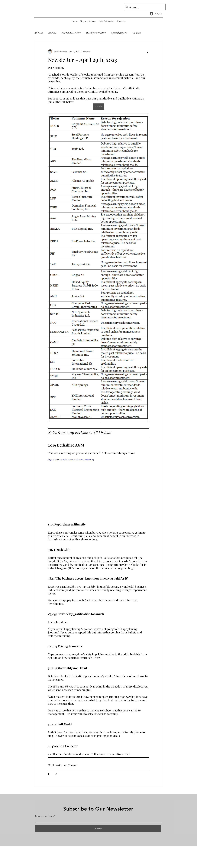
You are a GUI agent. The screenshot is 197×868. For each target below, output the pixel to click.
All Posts (39, 33)
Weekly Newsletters (96, 33)
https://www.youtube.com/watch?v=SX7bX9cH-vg (71, 460)
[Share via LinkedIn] (49, 774)
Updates (137, 33)
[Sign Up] (98, 829)
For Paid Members (71, 33)
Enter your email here (45, 816)
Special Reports (119, 33)
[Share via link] (56, 774)
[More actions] (147, 52)
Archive (52, 33)
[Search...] (145, 7)
